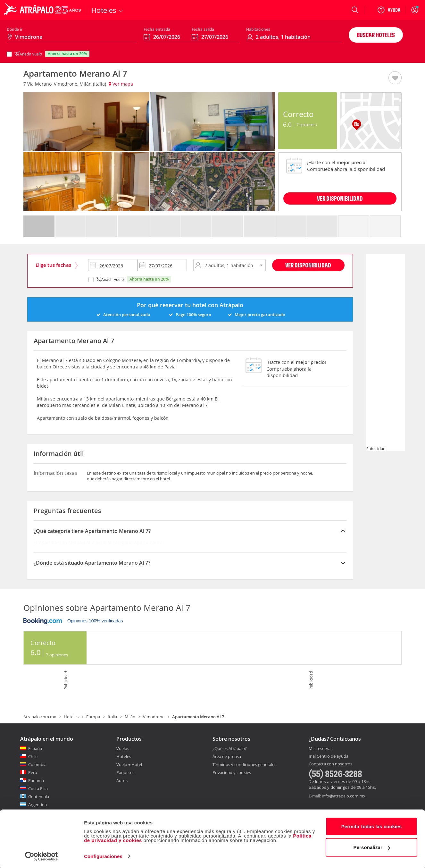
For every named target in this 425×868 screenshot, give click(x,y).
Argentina (37, 805)
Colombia (37, 764)
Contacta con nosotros (330, 764)
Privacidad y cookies (232, 772)
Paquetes (125, 772)
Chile (33, 756)
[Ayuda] (389, 10)
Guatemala (39, 796)
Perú (33, 772)
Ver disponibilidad (308, 265)
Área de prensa (227, 756)
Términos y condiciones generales (244, 764)
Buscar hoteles (376, 35)
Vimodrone (154, 717)
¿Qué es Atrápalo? (230, 748)
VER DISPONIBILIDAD (340, 198)
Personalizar (372, 846)
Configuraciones (103, 855)
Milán (130, 717)
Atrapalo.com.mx (40, 717)
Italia (112, 717)
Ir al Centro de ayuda (329, 756)
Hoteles (71, 717)
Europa (93, 717)
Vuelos (123, 748)
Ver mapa (121, 84)
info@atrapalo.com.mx (344, 796)
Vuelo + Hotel (129, 764)
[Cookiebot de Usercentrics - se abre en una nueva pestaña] (42, 855)
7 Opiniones (307, 124)
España (35, 748)
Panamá (36, 780)
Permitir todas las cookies (372, 826)
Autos (122, 780)
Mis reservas (321, 749)
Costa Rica (38, 788)
